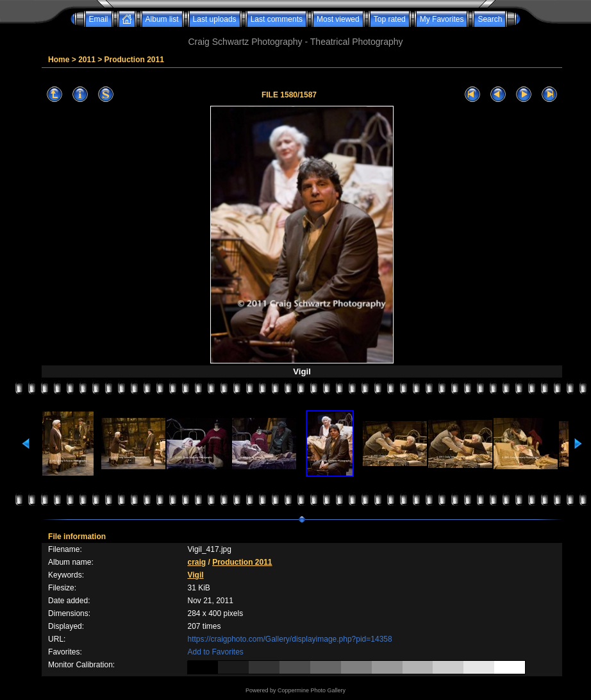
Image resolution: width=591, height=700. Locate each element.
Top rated (390, 19)
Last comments (277, 19)
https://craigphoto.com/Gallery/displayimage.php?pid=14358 (289, 639)
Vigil (195, 575)
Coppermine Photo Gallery (312, 690)
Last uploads (215, 19)
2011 (87, 60)
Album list (162, 19)
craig (196, 562)
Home (59, 60)
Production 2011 (134, 60)
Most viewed (338, 19)
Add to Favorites (215, 652)
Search (490, 19)
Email (99, 19)
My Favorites (442, 19)
